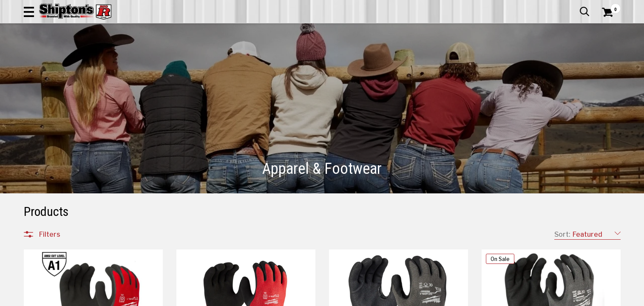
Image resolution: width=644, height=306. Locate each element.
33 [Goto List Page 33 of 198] (340, 298)
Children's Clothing (65, 133)
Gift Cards (536, 6)
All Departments (65, 104)
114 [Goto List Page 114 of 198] (468, 298)
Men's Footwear (62, 174)
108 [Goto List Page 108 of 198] (392, 298)
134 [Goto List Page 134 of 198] (506, 298)
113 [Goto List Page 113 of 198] (455, 298)
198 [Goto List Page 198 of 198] (532, 298)
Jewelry (49, 205)
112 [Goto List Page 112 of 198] (442, 298)
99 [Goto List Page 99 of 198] (353, 298)
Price (46, 250)
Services (609, 6)
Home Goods (286, 57)
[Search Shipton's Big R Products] (292, 31)
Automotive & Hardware (149, 57)
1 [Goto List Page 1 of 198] (315, 298)
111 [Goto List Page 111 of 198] (430, 298)
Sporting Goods (552, 57)
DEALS (605, 57)
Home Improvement (356, 57)
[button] (350, 31)
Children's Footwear (67, 164)
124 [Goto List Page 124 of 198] (493, 298)
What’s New (573, 6)
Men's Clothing (60, 144)
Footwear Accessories (71, 195)
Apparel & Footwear (61, 57)
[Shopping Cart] (606, 31)
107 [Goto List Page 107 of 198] (379, 298)
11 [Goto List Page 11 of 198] (328, 298)
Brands (49, 232)
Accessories (56, 123)
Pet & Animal (491, 57)
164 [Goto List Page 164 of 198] (519, 298)
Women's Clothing (65, 154)
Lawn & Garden (430, 57)
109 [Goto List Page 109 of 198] (404, 298)
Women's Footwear (67, 184)
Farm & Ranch (226, 57)
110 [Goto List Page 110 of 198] (417, 298)
